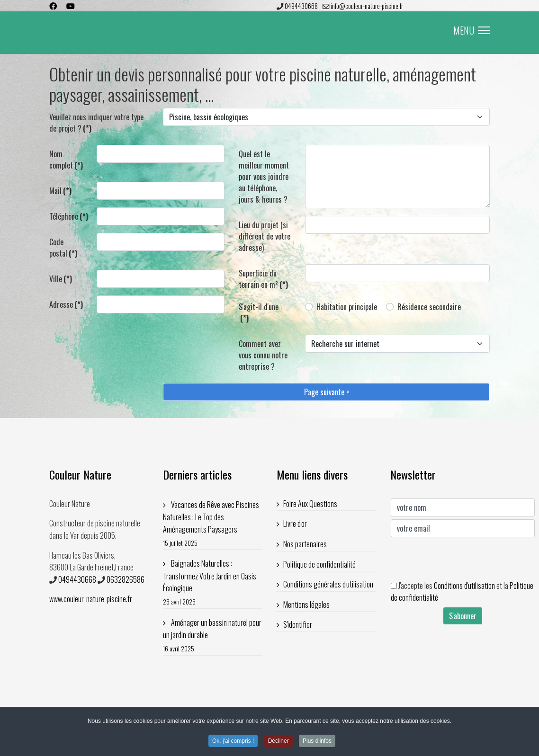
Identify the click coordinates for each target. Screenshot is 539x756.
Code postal (63, 248)
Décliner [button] (278, 742)
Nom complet (66, 160)
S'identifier (298, 624)
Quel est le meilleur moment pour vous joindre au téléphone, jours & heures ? (264, 177)
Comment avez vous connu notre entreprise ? (263, 355)
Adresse (66, 304)
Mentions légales (306, 605)
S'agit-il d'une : (260, 312)
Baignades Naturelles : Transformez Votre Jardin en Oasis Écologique (213, 583)
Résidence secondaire (429, 307)
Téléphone (69, 216)
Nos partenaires (305, 544)
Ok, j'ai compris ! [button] (233, 742)
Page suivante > (327, 392)
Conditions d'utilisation (464, 586)
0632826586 (126, 579)
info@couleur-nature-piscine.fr (367, 6)
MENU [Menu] (472, 30)
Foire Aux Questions (310, 504)
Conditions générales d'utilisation (328, 584)
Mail (60, 191)
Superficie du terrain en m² (263, 279)
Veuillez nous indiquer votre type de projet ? (96, 123)
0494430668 (301, 6)
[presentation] (463, 559)
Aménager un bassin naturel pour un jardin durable (213, 636)
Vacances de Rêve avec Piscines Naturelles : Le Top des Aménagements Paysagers (213, 524)
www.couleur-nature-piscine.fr (91, 599)
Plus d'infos (317, 742)
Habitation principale (347, 307)
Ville (61, 279)
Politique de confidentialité (319, 564)
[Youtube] (71, 6)
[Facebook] (53, 6)
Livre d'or (295, 524)
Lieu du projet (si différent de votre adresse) (265, 236)
